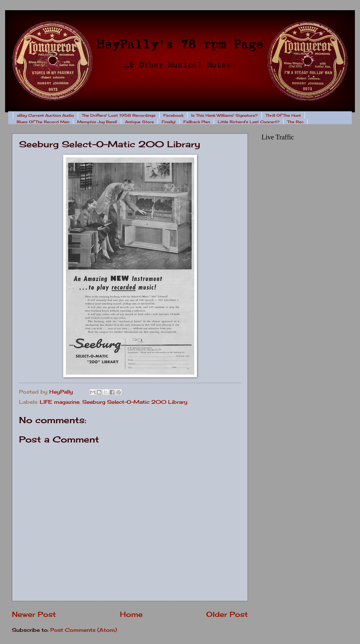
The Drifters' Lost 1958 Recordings (119, 115)
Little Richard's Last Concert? (249, 122)
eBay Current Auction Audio (46, 115)
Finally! (169, 122)
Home (131, 614)
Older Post (227, 614)
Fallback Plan (197, 122)
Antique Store (139, 122)
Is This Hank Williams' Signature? (224, 115)
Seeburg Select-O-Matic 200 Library (135, 402)
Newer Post (34, 614)
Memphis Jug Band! (97, 122)
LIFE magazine (60, 402)
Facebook (173, 115)
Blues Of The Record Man (43, 122)
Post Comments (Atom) (84, 630)
